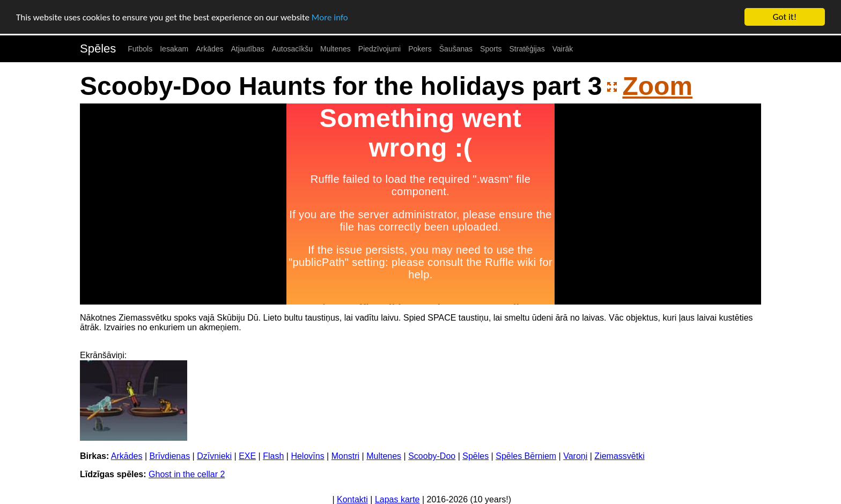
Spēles (98, 49)
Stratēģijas (527, 49)
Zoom (657, 86)
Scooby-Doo (432, 456)
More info (330, 17)
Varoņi (575, 456)
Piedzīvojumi (379, 49)
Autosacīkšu (292, 49)
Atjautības (247, 49)
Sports (491, 49)
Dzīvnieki (214, 456)
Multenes (335, 49)
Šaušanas (456, 49)
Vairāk (563, 49)
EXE (247, 456)
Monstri (345, 456)
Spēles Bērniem (526, 456)
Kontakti (352, 499)
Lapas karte (397, 499)
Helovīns (307, 456)
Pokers (420, 49)
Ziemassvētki (619, 456)
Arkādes (209, 49)
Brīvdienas (170, 456)
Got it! (785, 17)
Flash (273, 456)
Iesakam (174, 49)
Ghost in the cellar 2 (187, 474)
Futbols (140, 49)
